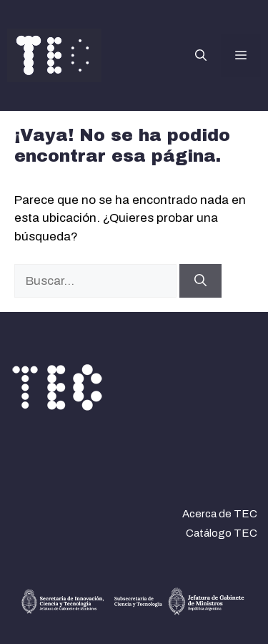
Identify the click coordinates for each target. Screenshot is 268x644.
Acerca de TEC (220, 514)
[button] (201, 56)
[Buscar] (200, 281)
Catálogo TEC (222, 533)
